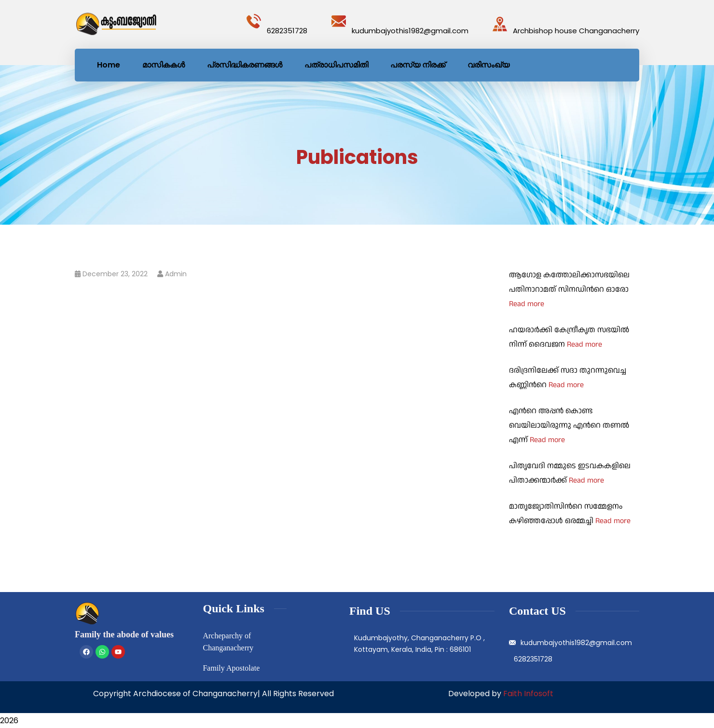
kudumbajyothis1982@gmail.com (410, 31)
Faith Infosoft (528, 694)
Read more (527, 304)
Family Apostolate (231, 668)
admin (176, 274)
